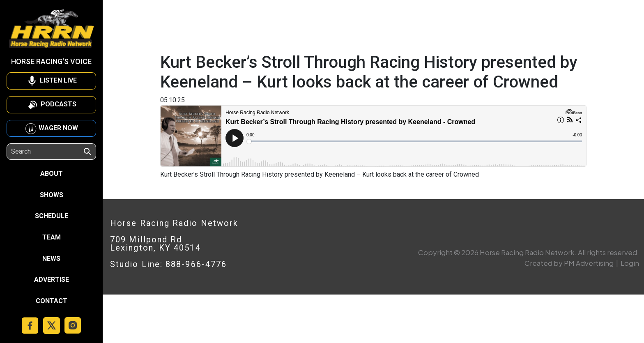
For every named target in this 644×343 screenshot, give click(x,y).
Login (630, 263)
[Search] (47, 152)
